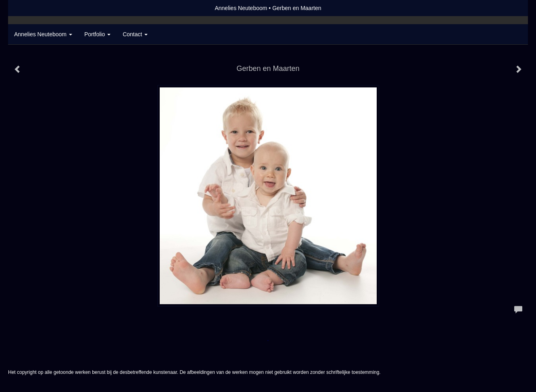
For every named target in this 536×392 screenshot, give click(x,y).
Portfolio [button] (97, 34)
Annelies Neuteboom (241, 8)
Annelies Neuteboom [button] (43, 34)
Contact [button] (135, 34)
